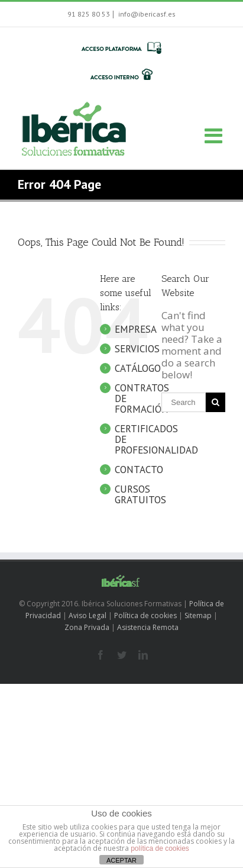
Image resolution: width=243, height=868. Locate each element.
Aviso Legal (88, 615)
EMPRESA (136, 329)
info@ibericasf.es (146, 14)
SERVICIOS (137, 349)
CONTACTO (139, 470)
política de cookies (160, 848)
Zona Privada (87, 627)
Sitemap (198, 615)
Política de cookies (145, 615)
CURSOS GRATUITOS (140, 494)
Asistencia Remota (148, 627)
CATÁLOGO (138, 368)
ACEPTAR (122, 860)
